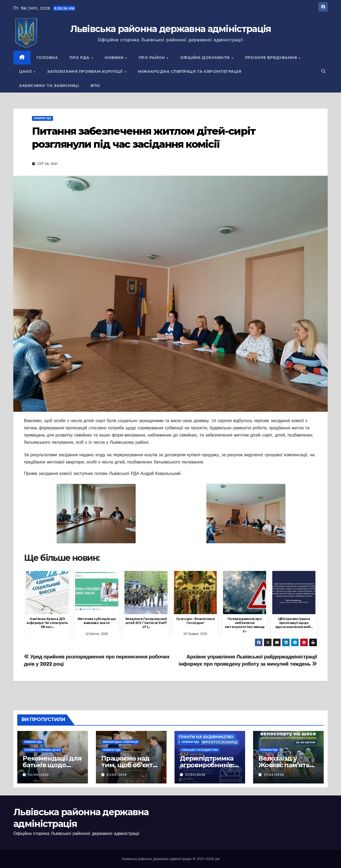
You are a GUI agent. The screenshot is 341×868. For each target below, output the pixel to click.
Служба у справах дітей (42, 750)
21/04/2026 (117, 775)
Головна (47, 58)
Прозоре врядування (271, 58)
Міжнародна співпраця (120, 742)
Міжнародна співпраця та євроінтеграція (190, 71)
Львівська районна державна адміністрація (171, 29)
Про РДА (80, 58)
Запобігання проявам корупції (86, 71)
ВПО (95, 86)
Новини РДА (42, 118)
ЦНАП (26, 71)
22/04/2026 (38, 775)
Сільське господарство (200, 750)
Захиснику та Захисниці (49, 86)
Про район (152, 58)
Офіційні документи (206, 58)
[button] (323, 71)
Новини (115, 58)
